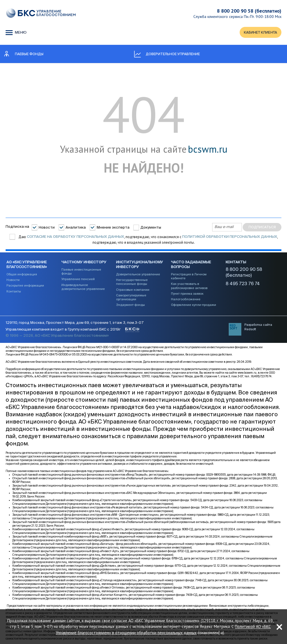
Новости (47, 228)
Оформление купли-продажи (194, 305)
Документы (151, 228)
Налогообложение (186, 300)
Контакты (14, 291)
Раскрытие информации (25, 286)
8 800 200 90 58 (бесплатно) (249, 11)
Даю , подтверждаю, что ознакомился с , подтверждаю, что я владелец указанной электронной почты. (148, 240)
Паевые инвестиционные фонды (81, 272)
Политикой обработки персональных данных (230, 237)
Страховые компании (133, 290)
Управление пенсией (78, 279)
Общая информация (22, 275)
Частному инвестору (84, 263)
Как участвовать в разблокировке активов (189, 286)
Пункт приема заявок (187, 294)
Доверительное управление (138, 275)
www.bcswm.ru (247, 373)
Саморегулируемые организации (131, 298)
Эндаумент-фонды (130, 305)
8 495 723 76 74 (243, 284)
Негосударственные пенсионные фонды (132, 282)
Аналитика (76, 228)
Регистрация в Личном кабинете (189, 277)
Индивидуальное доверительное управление (83, 287)
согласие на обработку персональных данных (76, 237)
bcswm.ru (208, 150)
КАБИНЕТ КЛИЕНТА (260, 33)
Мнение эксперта (113, 228)
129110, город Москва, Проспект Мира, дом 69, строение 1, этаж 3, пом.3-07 (75, 323)
